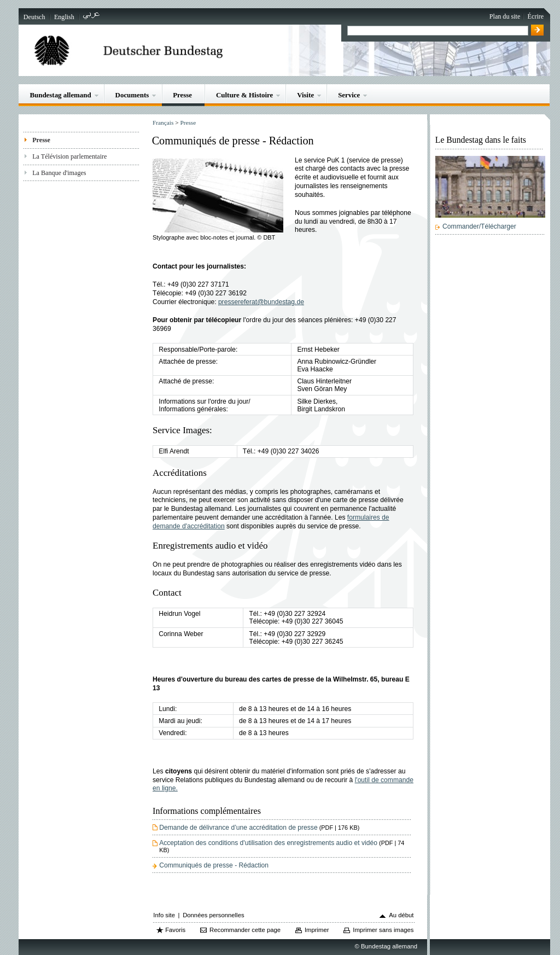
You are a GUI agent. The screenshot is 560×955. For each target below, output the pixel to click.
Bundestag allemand (60, 95)
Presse (182, 95)
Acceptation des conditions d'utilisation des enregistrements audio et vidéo (282, 846)
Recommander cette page (245, 930)
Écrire (536, 16)
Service (349, 95)
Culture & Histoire (244, 95)
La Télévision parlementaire (69, 156)
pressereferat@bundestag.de (261, 302)
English (64, 17)
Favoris (175, 930)
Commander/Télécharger (479, 226)
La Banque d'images (59, 173)
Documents (132, 95)
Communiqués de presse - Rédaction (214, 865)
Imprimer (317, 930)
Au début (401, 915)
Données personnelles (213, 915)
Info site (164, 915)
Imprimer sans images (383, 930)
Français (163, 123)
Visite (305, 95)
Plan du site (505, 16)
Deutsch (34, 17)
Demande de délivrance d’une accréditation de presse (259, 828)
